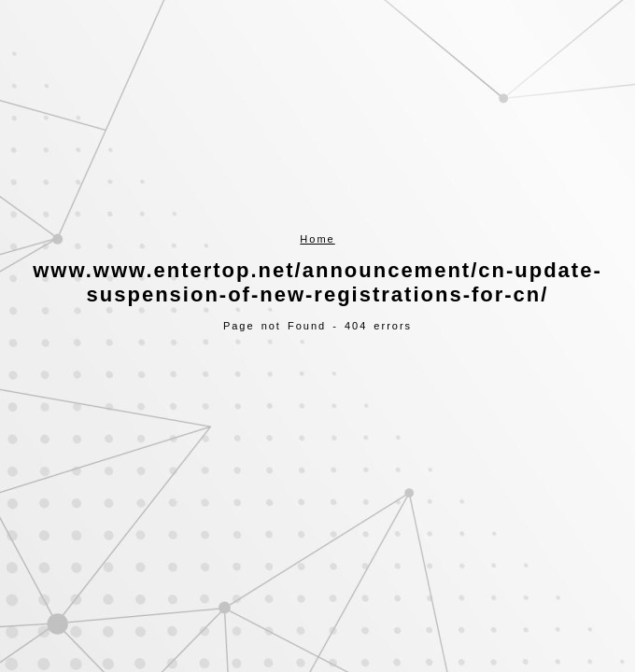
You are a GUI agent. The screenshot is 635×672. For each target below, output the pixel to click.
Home (317, 239)
